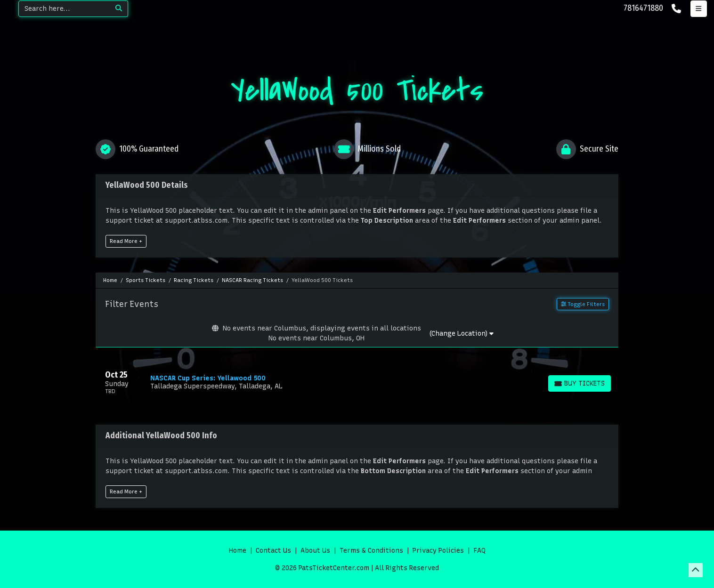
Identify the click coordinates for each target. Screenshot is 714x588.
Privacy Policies (438, 551)
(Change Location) (461, 334)
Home (238, 551)
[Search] (64, 9)
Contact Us (273, 551)
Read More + (126, 241)
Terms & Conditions (371, 551)
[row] (357, 382)
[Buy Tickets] (580, 383)
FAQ (479, 551)
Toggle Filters (583, 304)
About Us (315, 551)
